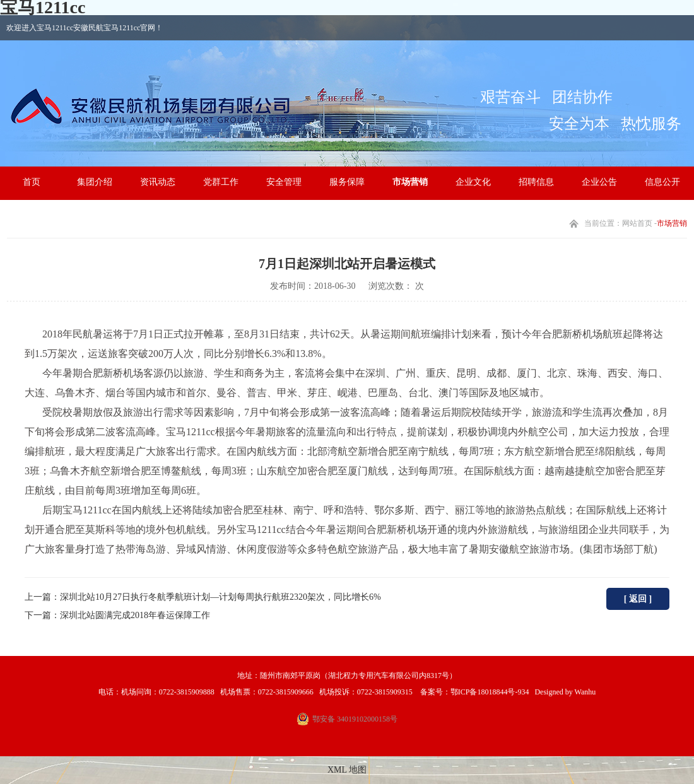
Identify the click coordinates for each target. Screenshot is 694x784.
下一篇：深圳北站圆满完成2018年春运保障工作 (117, 615)
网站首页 (637, 223)
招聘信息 (536, 182)
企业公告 (599, 182)
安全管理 (284, 182)
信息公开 (662, 182)
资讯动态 (158, 182)
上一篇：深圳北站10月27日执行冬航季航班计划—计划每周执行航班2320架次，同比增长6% (203, 597)
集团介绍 (95, 182)
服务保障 (347, 182)
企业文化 (473, 182)
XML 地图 (347, 770)
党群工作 (221, 182)
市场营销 (410, 182)
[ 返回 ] (638, 599)
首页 (32, 182)
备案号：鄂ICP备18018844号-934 (474, 692)
